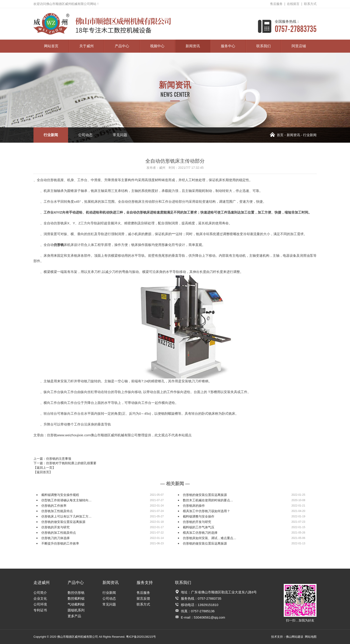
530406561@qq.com (210, 617)
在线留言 (293, 4)
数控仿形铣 (76, 593)
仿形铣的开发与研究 (197, 522)
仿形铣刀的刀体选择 (55, 538)
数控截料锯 (76, 598)
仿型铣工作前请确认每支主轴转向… (66, 500)
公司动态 (85, 135)
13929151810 (208, 605)
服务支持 (145, 583)
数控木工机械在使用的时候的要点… (208, 500)
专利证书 (40, 610)
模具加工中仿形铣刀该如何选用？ (206, 511)
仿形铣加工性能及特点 (57, 511)
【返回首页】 (43, 472)
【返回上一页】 (44, 468)
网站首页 (51, 46)
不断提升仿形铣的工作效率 (60, 543)
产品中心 (122, 46)
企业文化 (40, 598)
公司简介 (40, 593)
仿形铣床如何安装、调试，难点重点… (210, 538)
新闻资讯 (193, 46)
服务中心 (228, 46)
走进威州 (42, 583)
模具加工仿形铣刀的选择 (200, 533)
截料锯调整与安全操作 (199, 516)
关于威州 (86, 46)
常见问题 (120, 135)
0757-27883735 (296, 26)
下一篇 (65, 463)
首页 (277, 135)
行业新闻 (51, 135)
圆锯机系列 (76, 610)
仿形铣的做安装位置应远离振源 (205, 495)
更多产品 (74, 616)
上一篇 (52, 459)
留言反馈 (143, 598)
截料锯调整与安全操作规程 (60, 495)
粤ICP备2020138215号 (141, 637)
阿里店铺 (299, 46)
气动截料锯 (76, 604)
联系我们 (264, 46)
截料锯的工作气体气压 (199, 527)
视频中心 (157, 46)
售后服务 (276, 4)
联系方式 (310, 4)
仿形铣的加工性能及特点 (59, 533)
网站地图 (311, 637)
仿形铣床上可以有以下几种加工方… (66, 516)
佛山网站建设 (295, 637)
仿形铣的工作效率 (54, 506)
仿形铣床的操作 (194, 506)
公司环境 (40, 604)
